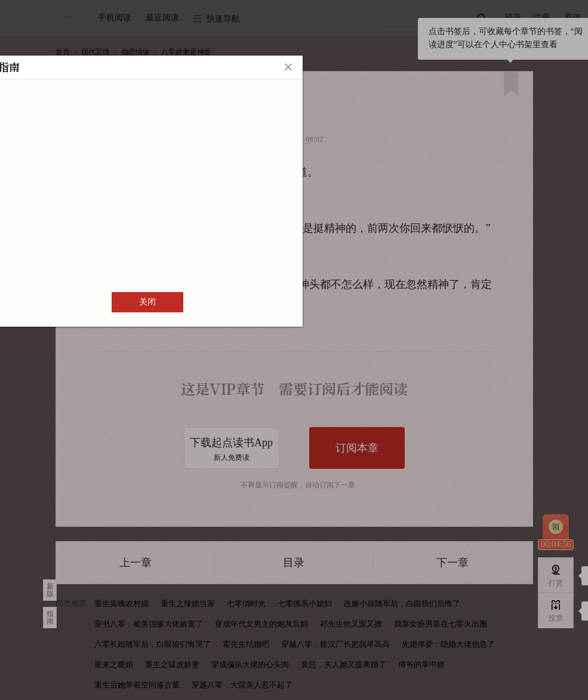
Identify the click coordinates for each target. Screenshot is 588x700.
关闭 (147, 302)
